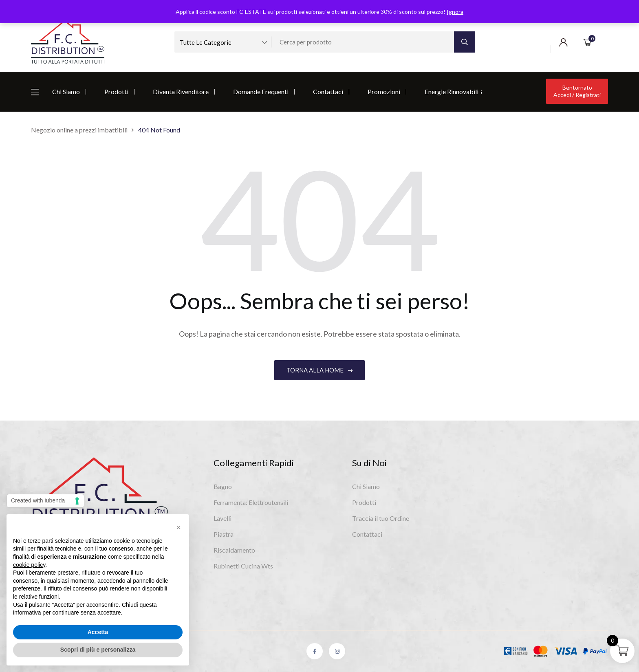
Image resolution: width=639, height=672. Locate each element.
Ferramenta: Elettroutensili (251, 502)
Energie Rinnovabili (452, 91)
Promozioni (384, 91)
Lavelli (223, 518)
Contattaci (328, 91)
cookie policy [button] (29, 565)
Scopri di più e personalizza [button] (98, 650)
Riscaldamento (234, 550)
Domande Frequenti (261, 91)
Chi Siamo (66, 91)
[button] (178, 527)
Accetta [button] (98, 632)
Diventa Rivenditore (181, 91)
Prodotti (116, 91)
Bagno (223, 486)
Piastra (224, 534)
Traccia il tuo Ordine (381, 518)
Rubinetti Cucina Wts (243, 566)
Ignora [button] (455, 12)
